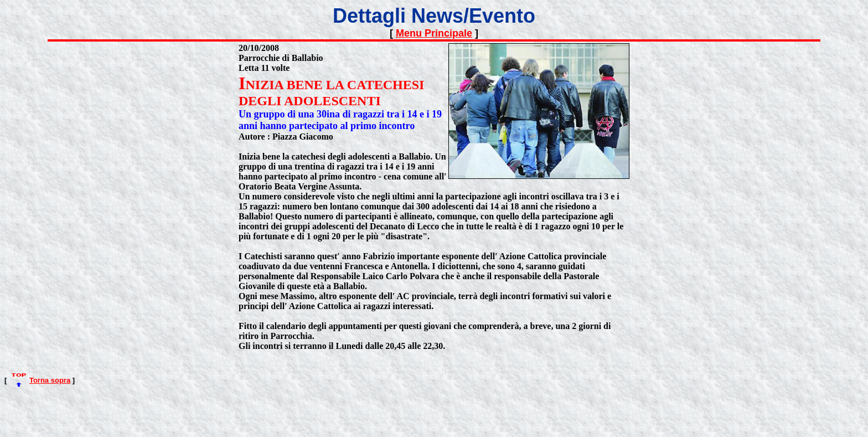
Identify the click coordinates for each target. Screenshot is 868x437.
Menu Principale (434, 33)
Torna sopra (50, 380)
